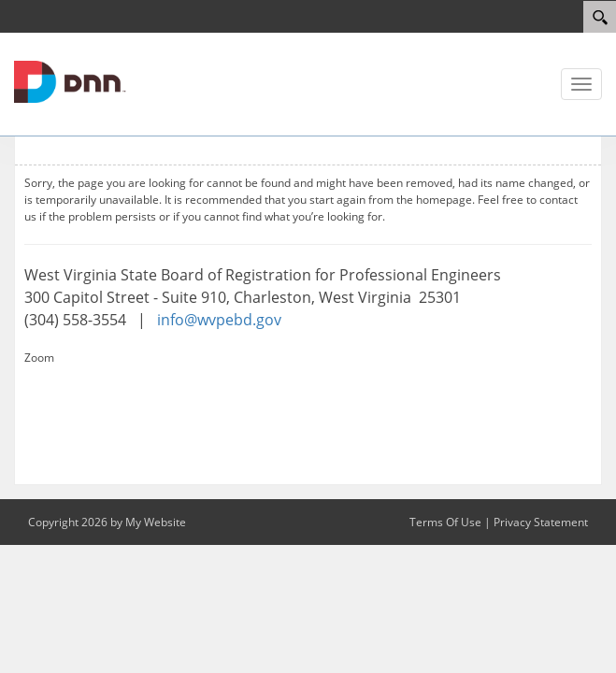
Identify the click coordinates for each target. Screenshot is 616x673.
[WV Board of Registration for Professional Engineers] (70, 80)
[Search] (600, 17)
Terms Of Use (445, 522)
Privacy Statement (541, 522)
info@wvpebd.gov (219, 320)
